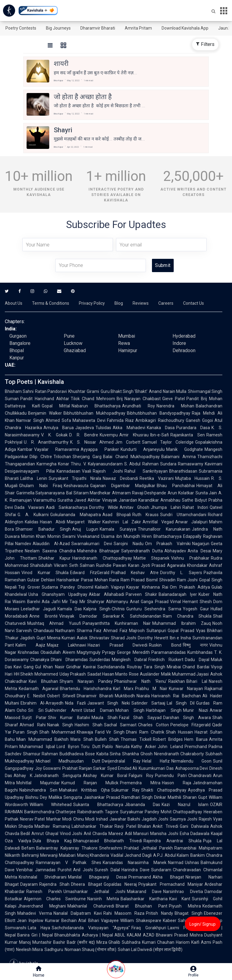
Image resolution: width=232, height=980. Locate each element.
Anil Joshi (83, 870)
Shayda (26, 826)
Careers (166, 303)
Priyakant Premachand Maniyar (171, 884)
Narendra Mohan (175, 406)
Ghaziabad (75, 350)
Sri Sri (36, 710)
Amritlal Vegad (158, 522)
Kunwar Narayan (186, 689)
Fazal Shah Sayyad (140, 718)
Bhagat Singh (188, 913)
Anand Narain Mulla (168, 391)
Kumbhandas (200, 652)
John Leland (170, 747)
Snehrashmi (111, 848)
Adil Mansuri (137, 834)
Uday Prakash (73, 674)
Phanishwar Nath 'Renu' (140, 681)
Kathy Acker (144, 747)
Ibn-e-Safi (159, 435)
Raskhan (177, 681)
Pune (69, 336)
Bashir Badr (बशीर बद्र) (74, 942)
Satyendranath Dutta (142, 551)
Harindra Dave (136, 870)
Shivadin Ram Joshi (179, 580)
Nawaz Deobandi (120, 478)
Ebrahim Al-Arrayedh (42, 703)
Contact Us (193, 303)
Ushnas (192, 863)
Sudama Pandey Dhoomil (68, 587)
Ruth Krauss (145, 515)
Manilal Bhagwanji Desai (97, 877)
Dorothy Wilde (104, 507)
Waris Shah (82, 739)
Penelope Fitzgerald (191, 725)
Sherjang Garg (87, 457)
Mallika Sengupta (65, 797)
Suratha (65, 500)
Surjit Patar (34, 718)
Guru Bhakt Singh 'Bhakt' (124, 391)
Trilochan (62, 457)
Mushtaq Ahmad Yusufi (54, 623)
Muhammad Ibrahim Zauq (182, 623)
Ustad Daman (99, 710)
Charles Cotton (153, 725)
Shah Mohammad (57, 732)
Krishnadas (28, 652)
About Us (14, 303)
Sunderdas (100, 660)
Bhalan (144, 826)
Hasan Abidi (53, 522)
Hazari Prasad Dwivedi (118, 645)
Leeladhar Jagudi (38, 609)
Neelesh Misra (29, 949)
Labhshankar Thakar (92, 826)
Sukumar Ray (126, 790)
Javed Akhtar (87, 500)
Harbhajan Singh (164, 710)
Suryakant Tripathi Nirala (75, 478)
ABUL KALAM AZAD (134, 935)
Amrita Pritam (138, 28)
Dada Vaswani (29, 507)
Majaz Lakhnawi (67, 645)
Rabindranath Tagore (98, 812)
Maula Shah (105, 718)
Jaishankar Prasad (102, 797)
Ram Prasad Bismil (139, 580)
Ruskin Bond (165, 645)
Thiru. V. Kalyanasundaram (97, 464)
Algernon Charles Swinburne (55, 899)
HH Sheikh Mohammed (36, 674)
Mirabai (174, 667)
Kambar (25, 449)
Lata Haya (39, 928)
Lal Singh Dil (181, 703)
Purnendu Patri (171, 776)
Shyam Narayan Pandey (86, 681)
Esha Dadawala (195, 834)
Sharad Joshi (124, 638)
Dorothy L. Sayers (181, 573)
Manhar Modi (59, 819)
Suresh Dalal (107, 870)
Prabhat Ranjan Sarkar (84, 768)
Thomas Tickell (136, 739)
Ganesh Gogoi (200, 420)
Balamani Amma (179, 457)
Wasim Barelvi (26, 602)
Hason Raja (177, 783)
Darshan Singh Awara (187, 718)
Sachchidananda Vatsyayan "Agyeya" (91, 928)
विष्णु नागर (195, 645)
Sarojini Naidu (128, 544)
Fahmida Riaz (121, 420)
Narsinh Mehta (103, 899)
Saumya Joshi (184, 819)
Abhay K (23, 776)
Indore (179, 343)
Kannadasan (68, 471)
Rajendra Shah (54, 884)
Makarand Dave (144, 892)
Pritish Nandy (159, 913)
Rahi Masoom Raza (124, 913)
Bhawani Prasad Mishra (179, 935)
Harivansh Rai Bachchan (176, 696)
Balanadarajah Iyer (178, 594)
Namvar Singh (30, 420)
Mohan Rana (107, 580)
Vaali (87, 471)
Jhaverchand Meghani (42, 906)
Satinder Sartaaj (148, 703)
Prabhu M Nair (151, 689)
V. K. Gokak (54, 435)
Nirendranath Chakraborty (179, 754)
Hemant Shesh (197, 602)
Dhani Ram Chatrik (145, 732)
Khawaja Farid (91, 732)
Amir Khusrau (134, 435)
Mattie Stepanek (152, 558)
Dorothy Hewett (153, 638)
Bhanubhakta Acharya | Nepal (84, 935)
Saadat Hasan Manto (108, 674)
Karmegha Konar (53, 464)
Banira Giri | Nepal (35, 935)
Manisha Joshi (164, 834)
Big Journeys (58, 28)
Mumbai (127, 336)
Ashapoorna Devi (192, 768)
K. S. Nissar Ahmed (92, 442)
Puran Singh (25, 732)
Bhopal (17, 350)
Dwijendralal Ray (121, 761)
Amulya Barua (59, 428)
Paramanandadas (169, 652)
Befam (28, 848)
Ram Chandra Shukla (187, 616)
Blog (119, 303)
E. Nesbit (36, 696)
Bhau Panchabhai (176, 486)
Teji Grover (29, 587)
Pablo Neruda (116, 747)
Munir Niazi (196, 710)
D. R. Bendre (84, 435)
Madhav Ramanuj (52, 826)
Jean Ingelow (30, 921)
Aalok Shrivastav (93, 638)
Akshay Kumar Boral (105, 776)
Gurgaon (18, 336)
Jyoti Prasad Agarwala (163, 565)
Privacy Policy (92, 303)
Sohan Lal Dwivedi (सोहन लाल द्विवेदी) (150, 949)
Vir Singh (115, 732)
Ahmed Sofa (58, 420)
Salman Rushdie (96, 565)
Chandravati (200, 776)
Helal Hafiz (156, 761)
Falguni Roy (141, 776)
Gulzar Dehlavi (41, 580)
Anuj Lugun (85, 529)
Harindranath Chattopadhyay (102, 558)
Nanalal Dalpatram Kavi (78, 913)
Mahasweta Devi (89, 420)
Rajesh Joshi (108, 471)
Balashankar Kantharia (144, 899)
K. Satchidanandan (141, 616)
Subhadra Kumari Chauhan (148, 942)
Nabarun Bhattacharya (96, 406)
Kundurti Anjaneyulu (143, 449)
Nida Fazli (75, 703)
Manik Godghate (185, 449)
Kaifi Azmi (201, 942)
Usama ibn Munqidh (121, 536)
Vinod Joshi (71, 834)
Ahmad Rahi (33, 725)
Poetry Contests (21, 28)
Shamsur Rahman (40, 754)
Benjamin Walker (45, 413)
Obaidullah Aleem (58, 652)
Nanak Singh (60, 725)
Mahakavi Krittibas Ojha (84, 790)
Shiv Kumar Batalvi (69, 718)
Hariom (183, 942)
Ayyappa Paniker (100, 449)
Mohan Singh (130, 710)
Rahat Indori (195, 507)
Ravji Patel (126, 826)
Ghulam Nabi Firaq (41, 486)
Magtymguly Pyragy (96, 652)
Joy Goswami (48, 768)
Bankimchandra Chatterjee (50, 812)
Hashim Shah (89, 725)
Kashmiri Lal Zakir (122, 522)
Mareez (116, 834)
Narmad (176, 863)
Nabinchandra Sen (38, 790)
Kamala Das (70, 609)
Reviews (141, 303)
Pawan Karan (126, 565)
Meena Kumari (61, 638)
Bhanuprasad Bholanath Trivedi (108, 841)
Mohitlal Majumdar (38, 783)
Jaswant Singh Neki (109, 703)
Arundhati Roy (139, 406)
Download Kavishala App (185, 28)
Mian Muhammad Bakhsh (42, 739)
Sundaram (161, 870)
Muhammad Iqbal (37, 747)
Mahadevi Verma (35, 913)
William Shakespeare (141, 921)
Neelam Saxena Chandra (50, 551)
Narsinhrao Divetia (183, 892)
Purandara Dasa (193, 428)
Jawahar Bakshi (125, 819)
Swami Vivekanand (81, 536)
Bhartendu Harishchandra (86, 689)
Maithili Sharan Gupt (187, 797)
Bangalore (20, 343)
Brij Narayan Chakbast (139, 399)
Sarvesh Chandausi (35, 631)
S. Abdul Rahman (141, 464)
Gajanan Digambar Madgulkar (123, 486)
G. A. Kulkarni (33, 515)
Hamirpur (128, 350)
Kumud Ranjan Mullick (90, 783)
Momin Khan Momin (41, 536)
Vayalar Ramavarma (57, 449)
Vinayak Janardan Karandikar (131, 500)
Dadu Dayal (197, 660)
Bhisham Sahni (19, 391)
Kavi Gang (24, 667)
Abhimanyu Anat (123, 602)
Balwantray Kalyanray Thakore (67, 848)
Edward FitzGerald (90, 573)
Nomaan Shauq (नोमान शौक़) (90, 949)
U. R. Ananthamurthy (46, 442)
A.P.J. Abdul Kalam (171, 855)
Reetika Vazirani (157, 478)
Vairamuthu (45, 500)
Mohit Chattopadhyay (181, 812)
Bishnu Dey (36, 797)
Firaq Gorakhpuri (149, 928)
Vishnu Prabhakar (190, 558)
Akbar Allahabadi (106, 594)
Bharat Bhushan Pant (142, 906)
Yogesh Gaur (196, 609)
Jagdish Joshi (155, 819)
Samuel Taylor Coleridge (168, 442)
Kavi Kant (180, 899)
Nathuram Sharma (74, 631)
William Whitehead (51, 805)
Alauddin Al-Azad (51, 544)
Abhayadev (175, 551)
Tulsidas (103, 428)
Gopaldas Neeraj (120, 884)
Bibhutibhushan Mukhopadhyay (94, 413)
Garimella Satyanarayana (40, 493)
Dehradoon (184, 350)
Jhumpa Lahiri (166, 507)
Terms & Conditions (51, 303)
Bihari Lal (197, 681)
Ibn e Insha (180, 638)
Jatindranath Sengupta (58, 776)
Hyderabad (184, 336)
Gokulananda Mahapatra (75, 515)
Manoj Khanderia (93, 855)
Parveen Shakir (142, 594)
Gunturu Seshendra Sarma (154, 609)
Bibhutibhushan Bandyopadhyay (159, 413)
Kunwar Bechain (61, 921)
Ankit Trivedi (165, 826)
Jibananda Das (142, 805)
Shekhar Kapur (55, 558)
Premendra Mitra (140, 783)
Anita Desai (199, 551)
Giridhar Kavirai (81, 667)
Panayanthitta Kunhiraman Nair (117, 623)
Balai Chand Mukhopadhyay (131, 457)
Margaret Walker (84, 522)
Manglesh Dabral (129, 660)
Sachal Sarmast (120, 725)
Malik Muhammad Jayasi (185, 674)
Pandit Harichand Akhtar (45, 399)
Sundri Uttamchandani (183, 515)
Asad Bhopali (117, 515)
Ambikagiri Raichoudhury (160, 420)
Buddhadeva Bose (77, 754)
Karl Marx (123, 689)
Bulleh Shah (107, 739)
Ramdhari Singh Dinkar (144, 797)
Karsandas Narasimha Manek (135, 863)
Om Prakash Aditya (190, 587)
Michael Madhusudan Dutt (68, 761)
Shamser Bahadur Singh (43, 529)
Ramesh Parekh (44, 892)
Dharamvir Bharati (98, 28)
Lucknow (73, 343)
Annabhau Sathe (177, 500)
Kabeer (170, 921)
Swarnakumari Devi (92, 544)
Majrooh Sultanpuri (148, 631)
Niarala (143, 696)
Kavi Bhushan (43, 681)
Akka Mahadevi (129, 428)
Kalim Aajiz (30, 645)
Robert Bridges (168, 739)
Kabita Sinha (108, 754)
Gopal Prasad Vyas (187, 631)
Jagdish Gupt (33, 638)
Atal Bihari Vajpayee (98, 921)
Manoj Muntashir (35, 942)
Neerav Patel (32, 819)
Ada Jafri (51, 602)
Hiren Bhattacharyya (161, 536)
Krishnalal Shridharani (43, 877)
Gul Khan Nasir (50, 667)
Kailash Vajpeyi (110, 587)
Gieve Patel (174, 399)
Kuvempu (109, 435)
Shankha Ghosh (137, 754)
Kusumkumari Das (156, 768)
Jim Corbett (128, 442)
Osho (22, 710)
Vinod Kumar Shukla (45, 573)
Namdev (23, 544)
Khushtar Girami (84, 391)
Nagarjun (201, 544)
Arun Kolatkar (181, 493)
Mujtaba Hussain (193, 478)
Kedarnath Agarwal (39, 689)
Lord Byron (68, 747)
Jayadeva (85, 428)
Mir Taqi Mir (74, 602)
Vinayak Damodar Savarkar (89, 616)
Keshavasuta (76, 486)
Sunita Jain (206, 493)
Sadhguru (54, 949)
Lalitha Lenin (34, 478)
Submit (163, 265)
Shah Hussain (180, 732)
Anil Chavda (95, 834)
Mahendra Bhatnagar (98, 551)
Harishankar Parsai (75, 580)
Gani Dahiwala (194, 826)
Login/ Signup (203, 924)
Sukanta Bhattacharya (98, 805)
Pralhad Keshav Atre (135, 573)
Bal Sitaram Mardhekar (88, 493)
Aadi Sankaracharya (67, 507)
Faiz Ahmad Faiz (111, 631)
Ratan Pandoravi (51, 391)
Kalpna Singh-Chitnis (104, 609)
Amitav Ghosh (134, 507)
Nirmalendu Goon (191, 761)
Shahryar (96, 602)
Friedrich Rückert (166, 660)
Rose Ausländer (144, 674)
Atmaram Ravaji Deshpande (139, 493)
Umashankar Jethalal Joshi (94, 892)
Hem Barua (196, 739)
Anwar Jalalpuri (192, 522)
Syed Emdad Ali (122, 768)
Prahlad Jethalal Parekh (148, 848)
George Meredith (133, 652)
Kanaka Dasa (161, 428)
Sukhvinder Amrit (64, 710)
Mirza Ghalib (108, 942)
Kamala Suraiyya (118, 529)
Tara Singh (154, 667)
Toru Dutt (91, 747)
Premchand (196, 747)
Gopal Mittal (56, 406)
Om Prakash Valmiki (168, 544)
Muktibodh (125, 696)
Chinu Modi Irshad (90, 819)
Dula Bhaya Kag (52, 841)
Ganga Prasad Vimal (161, 602)
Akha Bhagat (168, 877)
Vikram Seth (66, 565)
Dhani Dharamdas (69, 660)
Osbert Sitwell (61, 696)
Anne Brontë (43, 616)
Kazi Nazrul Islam (185, 805)
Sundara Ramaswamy (182, 464)
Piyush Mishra (185, 906)
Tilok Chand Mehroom (93, 399)
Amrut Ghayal (45, 834)
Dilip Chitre (41, 457)
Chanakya (40, 660)
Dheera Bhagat (86, 884)
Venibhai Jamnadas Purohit (44, 870)
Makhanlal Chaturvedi (91, 906)
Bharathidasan (183, 471)
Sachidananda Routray (120, 667)
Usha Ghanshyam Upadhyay (58, 594)
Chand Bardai (196, 667)
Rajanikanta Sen (188, 435)
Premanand (140, 877)
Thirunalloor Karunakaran (164, 529)
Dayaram (29, 884)
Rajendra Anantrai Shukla (172, 841)
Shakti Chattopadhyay (164, 790)
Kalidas (32, 522)
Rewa (124, 343)
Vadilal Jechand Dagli (131, 855)
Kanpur (17, 358)
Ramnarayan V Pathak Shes (68, 863)
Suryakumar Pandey (140, 812)
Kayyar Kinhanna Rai (147, 587)
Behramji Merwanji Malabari (49, 855)
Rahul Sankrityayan (146, 471)
